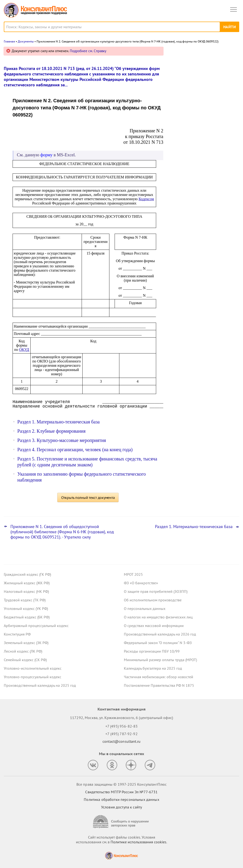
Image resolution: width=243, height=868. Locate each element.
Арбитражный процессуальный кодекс (36, 626)
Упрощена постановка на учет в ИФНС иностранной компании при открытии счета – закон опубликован (203, 100)
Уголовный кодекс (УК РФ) (26, 608)
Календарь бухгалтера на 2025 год (153, 668)
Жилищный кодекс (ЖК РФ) (27, 583)
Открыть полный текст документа (88, 497)
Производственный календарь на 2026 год (160, 634)
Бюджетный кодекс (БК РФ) (27, 617)
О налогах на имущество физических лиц (158, 617)
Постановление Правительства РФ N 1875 (159, 685)
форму (46, 155)
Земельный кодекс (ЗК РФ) (26, 643)
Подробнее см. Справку (88, 51)
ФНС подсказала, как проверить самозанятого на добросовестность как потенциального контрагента (204, 147)
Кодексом (146, 199)
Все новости (183, 162)
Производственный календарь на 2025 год (40, 685)
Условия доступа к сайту (121, 807)
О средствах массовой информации (154, 626)
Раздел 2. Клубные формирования (51, 431)
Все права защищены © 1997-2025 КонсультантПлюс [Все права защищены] (121, 784)
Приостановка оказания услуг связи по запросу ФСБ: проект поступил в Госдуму (204, 74)
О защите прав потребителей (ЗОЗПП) (156, 591)
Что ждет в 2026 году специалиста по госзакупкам (203, 124)
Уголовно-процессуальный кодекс (33, 677)
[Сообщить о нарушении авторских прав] (121, 822)
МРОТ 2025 (133, 574)
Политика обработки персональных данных (121, 799)
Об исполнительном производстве (153, 600)
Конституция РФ (17, 634)
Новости (190, 53)
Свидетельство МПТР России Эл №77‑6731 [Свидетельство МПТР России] (121, 792)
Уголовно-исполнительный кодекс (33, 668)
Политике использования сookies (138, 842)
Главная (9, 41)
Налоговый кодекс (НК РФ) (26, 591)
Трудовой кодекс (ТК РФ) (25, 600)
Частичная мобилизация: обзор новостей (159, 677)
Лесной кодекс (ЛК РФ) (23, 651)
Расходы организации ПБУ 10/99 (152, 651)
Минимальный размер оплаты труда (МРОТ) (160, 660)
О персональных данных (145, 608)
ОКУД (24, 350)
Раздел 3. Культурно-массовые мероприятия (62, 440)
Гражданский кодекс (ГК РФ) (27, 574)
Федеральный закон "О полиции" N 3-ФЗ (158, 643)
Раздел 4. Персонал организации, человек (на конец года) (75, 450)
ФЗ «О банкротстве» (141, 583)
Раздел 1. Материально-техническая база (58, 422)
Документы (26, 41)
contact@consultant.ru (121, 741)
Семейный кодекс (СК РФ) (25, 660)
